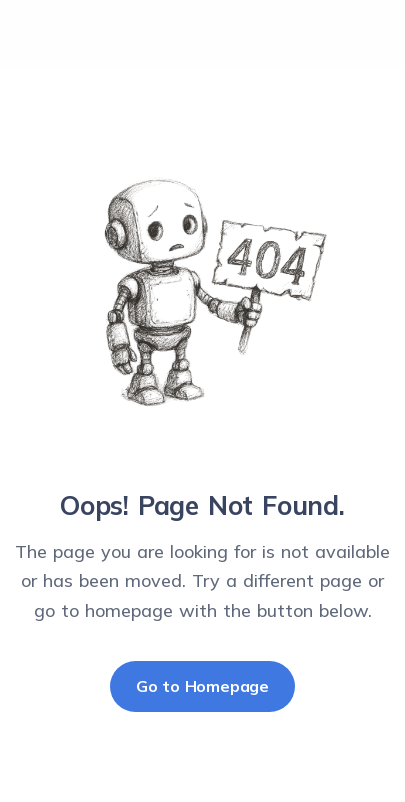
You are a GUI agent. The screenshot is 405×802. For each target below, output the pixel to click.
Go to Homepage (202, 686)
